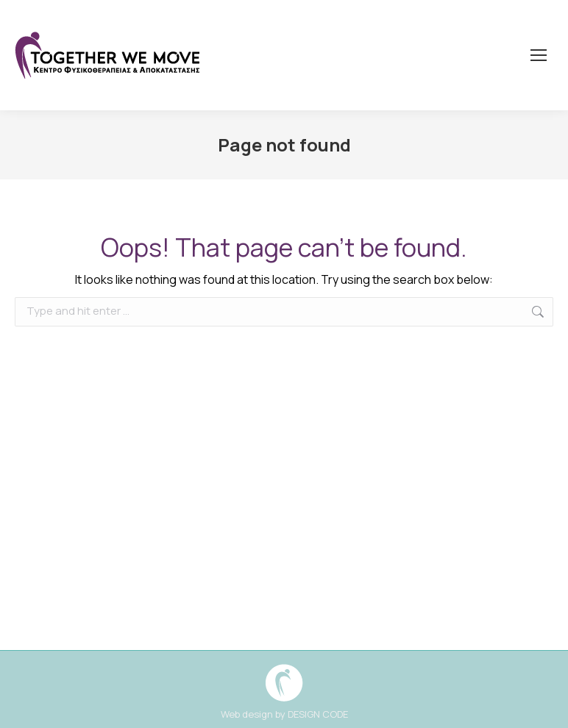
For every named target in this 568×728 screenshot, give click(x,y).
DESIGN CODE (318, 714)
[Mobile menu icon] (539, 55)
